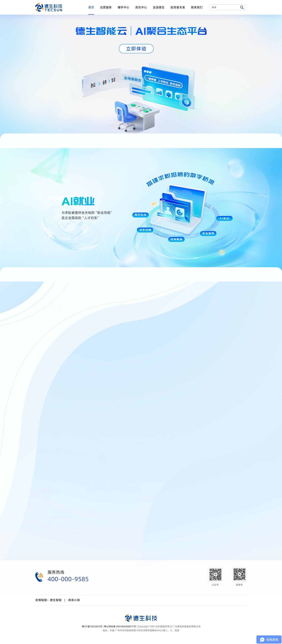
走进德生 (159, 7)
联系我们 (197, 7)
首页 (91, 7)
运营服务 (106, 7)
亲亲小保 (74, 600)
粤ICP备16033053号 (92, 626)
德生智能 (56, 600)
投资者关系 (178, 7)
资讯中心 (141, 7)
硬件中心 (123, 7)
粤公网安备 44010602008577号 (120, 626)
